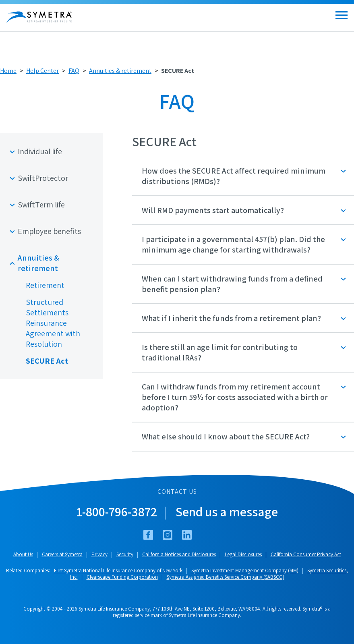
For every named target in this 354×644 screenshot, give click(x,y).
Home (8, 71)
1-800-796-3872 (117, 511)
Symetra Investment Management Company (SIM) (245, 570)
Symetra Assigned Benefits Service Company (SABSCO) (226, 577)
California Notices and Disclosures (179, 554)
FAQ (74, 71)
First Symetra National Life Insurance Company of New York (118, 570)
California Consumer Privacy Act (306, 554)
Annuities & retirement (120, 71)
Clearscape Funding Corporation (122, 577)
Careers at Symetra (62, 554)
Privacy (99, 554)
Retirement (45, 285)
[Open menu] (342, 15)
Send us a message (227, 511)
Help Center (42, 71)
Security (125, 554)
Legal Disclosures (243, 554)
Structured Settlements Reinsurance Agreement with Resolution (53, 323)
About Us (23, 554)
